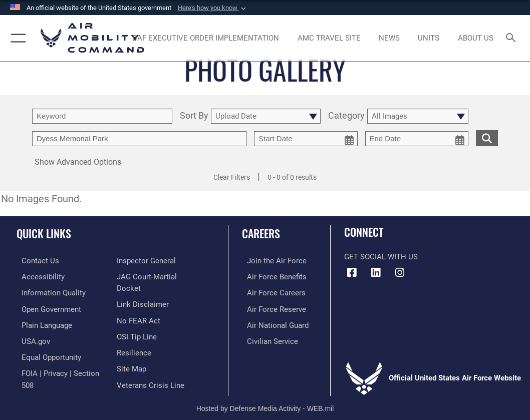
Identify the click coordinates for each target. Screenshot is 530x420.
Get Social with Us (381, 257)
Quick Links (44, 233)
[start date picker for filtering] (306, 139)
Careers (261, 233)
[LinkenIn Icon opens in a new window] (376, 273)
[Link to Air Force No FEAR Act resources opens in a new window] (139, 307)
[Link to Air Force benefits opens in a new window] (272, 276)
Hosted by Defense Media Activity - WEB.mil (265, 398)
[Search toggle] (513, 38)
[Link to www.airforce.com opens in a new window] (272, 261)
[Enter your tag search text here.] (139, 139)
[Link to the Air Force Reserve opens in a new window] (272, 307)
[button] (213, 8)
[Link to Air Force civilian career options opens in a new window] (268, 338)
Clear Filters (232, 177)
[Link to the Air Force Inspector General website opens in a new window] (146, 261)
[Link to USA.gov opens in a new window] (31, 338)
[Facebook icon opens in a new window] (352, 273)
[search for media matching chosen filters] (487, 137)
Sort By (194, 116)
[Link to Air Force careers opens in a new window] (271, 292)
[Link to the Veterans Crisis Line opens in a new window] (151, 369)
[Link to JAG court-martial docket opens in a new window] (160, 276)
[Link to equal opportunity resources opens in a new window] (46, 353)
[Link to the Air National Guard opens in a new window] (273, 322)
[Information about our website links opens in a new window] (143, 292)
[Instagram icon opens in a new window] (400, 273)
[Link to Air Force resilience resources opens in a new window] (134, 338)
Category (346, 116)
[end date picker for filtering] (417, 139)
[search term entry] (102, 116)
